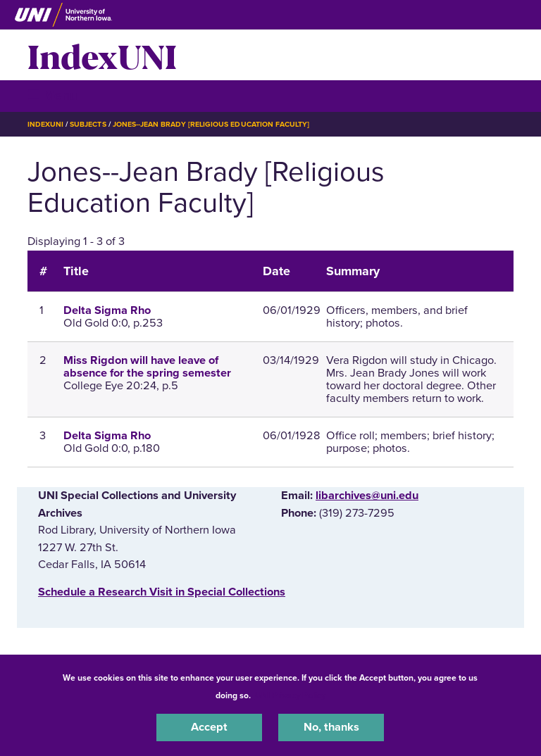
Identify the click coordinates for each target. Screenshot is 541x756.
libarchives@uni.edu (367, 496)
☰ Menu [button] (52, 95)
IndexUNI (102, 55)
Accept (209, 727)
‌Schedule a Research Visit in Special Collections (162, 592)
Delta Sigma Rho (107, 310)
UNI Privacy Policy (290, 695)
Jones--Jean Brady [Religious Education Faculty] (211, 124)
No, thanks (331, 727)
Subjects (88, 124)
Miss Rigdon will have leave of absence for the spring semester (147, 367)
